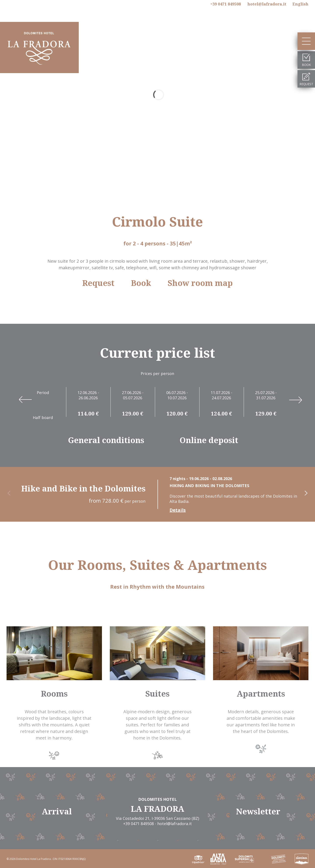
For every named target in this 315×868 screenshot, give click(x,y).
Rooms (54, 694)
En (300, 4)
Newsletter (258, 811)
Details (178, 510)
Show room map (200, 283)
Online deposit (209, 440)
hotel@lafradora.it (267, 4)
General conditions (106, 440)
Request (98, 283)
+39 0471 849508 (226, 4)
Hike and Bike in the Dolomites (83, 489)
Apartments (261, 694)
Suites (157, 694)
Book (141, 283)
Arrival (57, 811)
